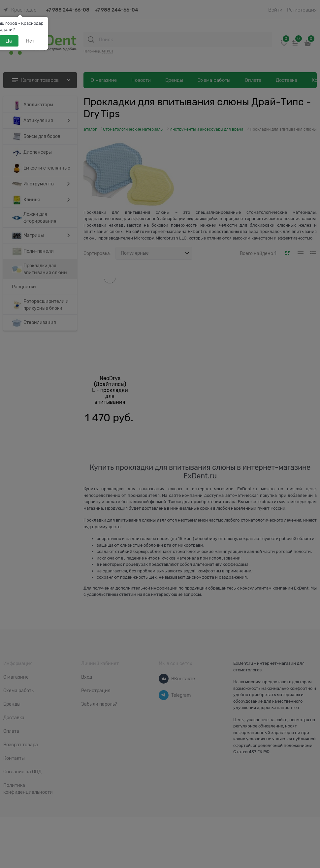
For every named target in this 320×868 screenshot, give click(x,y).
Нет (30, 41)
